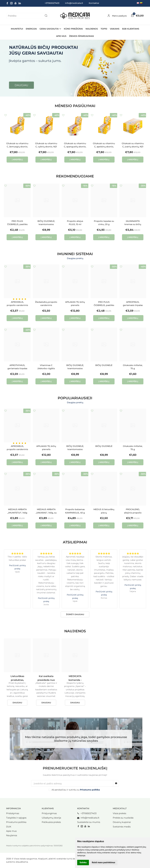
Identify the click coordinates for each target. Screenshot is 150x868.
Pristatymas (13, 813)
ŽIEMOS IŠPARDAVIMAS (82, 36)
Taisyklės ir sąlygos (16, 818)
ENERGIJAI (31, 29)
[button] (71, 94)
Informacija (13, 808)
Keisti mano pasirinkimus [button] (103, 862)
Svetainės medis (122, 827)
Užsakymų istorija (51, 818)
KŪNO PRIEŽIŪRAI (73, 29)
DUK (9, 827)
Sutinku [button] (83, 862)
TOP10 (104, 29)
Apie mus (61, 36)
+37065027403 (87, 813)
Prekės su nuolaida (123, 818)
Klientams (48, 808)
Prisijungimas (49, 813)
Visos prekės (119, 813)
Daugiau (17, 703)
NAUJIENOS (92, 29)
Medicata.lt (120, 808)
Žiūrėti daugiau (75, 614)
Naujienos (12, 835)
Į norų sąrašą (6, 115)
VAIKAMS (115, 29)
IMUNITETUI (17, 29)
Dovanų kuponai (122, 822)
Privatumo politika (16, 822)
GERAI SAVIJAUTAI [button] (49, 29)
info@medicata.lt (74, 3)
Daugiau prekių (75, 258)
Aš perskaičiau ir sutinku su (76, 790)
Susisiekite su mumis (89, 822)
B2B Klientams (131, 29)
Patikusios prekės (51, 822)
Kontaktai (94, 3)
